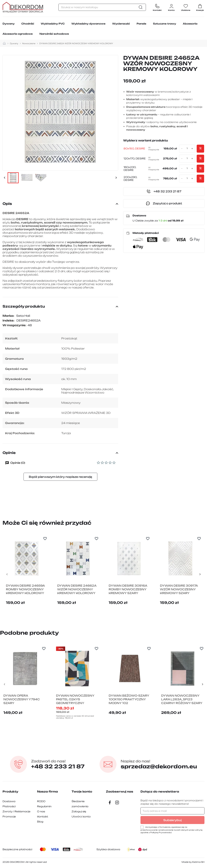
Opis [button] (60, 204)
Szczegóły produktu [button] (60, 306)
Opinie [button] (60, 453)
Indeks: (8, 320)
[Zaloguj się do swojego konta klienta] (171, 7)
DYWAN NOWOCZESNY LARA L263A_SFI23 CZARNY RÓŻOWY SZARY (182, 699)
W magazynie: (14, 325)
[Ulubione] (186, 7)
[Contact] (157, 7)
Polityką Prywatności (161, 832)
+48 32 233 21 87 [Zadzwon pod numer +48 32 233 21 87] (58, 764)
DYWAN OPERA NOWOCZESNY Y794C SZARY (22, 699)
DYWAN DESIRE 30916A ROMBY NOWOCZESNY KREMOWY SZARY (128, 589)
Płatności (9, 806)
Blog (40, 822)
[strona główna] (4, 43)
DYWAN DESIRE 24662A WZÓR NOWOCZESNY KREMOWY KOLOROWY (77, 589)
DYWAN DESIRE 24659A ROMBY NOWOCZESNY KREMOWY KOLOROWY (25, 589)
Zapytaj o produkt (164, 203)
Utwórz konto (81, 816)
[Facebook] (110, 803)
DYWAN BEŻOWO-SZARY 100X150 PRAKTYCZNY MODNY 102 (129, 699)
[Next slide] (200, 574)
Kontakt (43, 816)
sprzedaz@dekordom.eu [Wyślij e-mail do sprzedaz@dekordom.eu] (159, 764)
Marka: (8, 316)
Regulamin (44, 806)
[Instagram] (117, 803)
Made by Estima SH (193, 862)
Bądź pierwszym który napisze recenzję (60, 477)
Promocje (9, 816)
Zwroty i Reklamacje (17, 811)
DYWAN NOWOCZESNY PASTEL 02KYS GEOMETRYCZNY (75, 699)
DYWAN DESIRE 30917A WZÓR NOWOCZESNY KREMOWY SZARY (179, 589)
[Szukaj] (102, 7)
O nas (41, 811)
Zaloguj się (79, 811)
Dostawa (9, 801)
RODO (41, 801)
